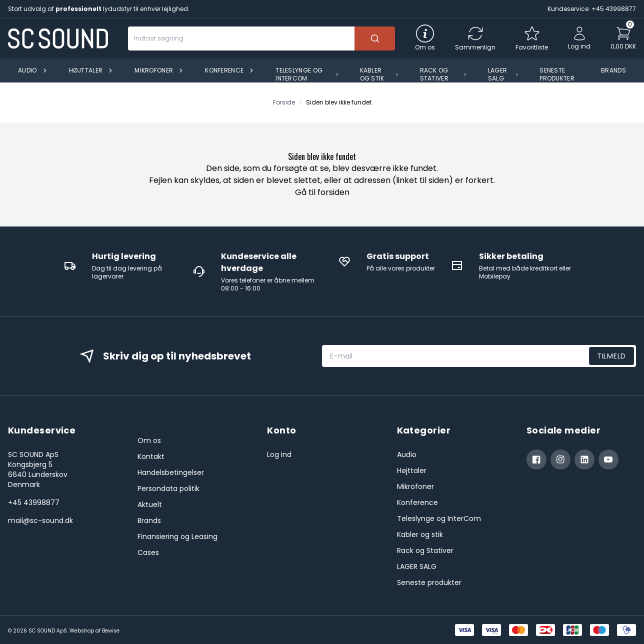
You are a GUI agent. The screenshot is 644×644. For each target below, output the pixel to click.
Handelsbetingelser (171, 472)
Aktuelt (150, 504)
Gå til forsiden (322, 192)
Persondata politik (168, 488)
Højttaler (412, 470)
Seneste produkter (429, 582)
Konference (417, 502)
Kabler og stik (420, 534)
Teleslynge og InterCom (439, 518)
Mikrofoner (415, 486)
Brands (149, 520)
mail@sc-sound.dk (40, 520)
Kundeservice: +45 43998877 (592, 9)
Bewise (111, 631)
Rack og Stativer (425, 550)
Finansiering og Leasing (177, 536)
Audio (407, 454)
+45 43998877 (34, 502)
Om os (149, 440)
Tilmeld (611, 356)
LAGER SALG (417, 566)
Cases (148, 552)
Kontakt (151, 456)
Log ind (279, 454)
